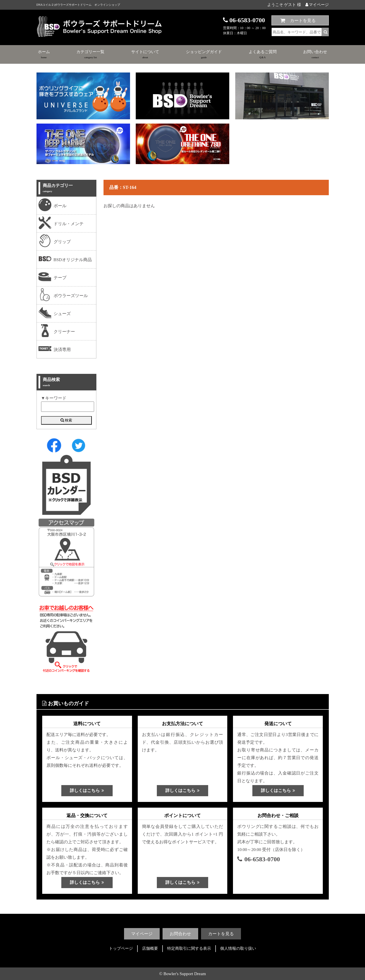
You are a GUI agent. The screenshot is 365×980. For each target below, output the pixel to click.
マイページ (317, 5)
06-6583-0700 (259, 859)
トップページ (121, 948)
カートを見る (303, 21)
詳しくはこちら (87, 791)
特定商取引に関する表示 (189, 948)
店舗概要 (150, 948)
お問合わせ (180, 934)
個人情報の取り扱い (238, 948)
